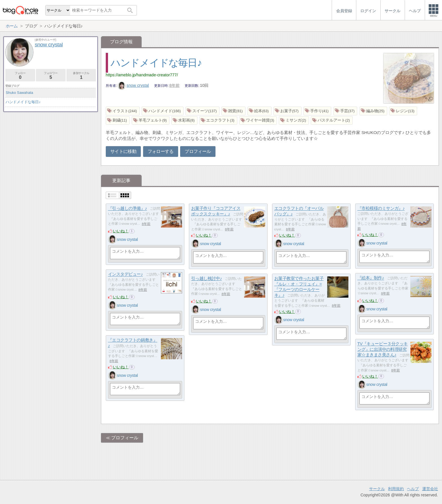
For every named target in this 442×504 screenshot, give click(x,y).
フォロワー (51, 76)
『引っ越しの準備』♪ (128, 208)
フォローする (161, 151)
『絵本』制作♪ (371, 278)
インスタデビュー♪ (125, 274)
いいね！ (121, 231)
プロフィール (198, 151)
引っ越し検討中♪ (207, 279)
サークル (377, 489)
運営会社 (430, 489)
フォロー (20, 76)
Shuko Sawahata (19, 93)
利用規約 (396, 489)
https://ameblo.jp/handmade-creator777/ (142, 75)
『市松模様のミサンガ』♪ (381, 208)
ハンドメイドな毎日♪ (156, 63)
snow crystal (133, 85)
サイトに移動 (123, 151)
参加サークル (81, 76)
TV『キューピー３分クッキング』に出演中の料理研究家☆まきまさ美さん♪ (383, 349)
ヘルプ (413, 489)
